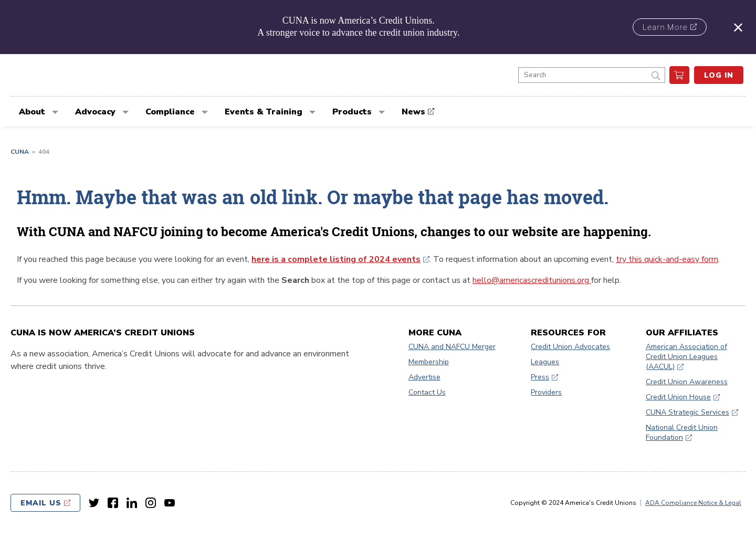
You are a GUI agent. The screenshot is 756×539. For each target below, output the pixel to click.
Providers (546, 392)
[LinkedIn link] (132, 503)
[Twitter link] (94, 503)
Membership (429, 362)
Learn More (665, 27)
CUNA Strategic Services (687, 412)
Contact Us (427, 392)
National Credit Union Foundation (682, 432)
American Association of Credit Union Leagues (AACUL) (686, 357)
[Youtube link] (170, 503)
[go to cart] (679, 75)
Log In (719, 75)
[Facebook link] (113, 503)
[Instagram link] (151, 503)
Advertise (424, 377)
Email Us (41, 503)
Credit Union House (678, 397)
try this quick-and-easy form (667, 259)
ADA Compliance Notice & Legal (693, 503)
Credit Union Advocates (570, 347)
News (413, 112)
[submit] (656, 75)
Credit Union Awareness (687, 382)
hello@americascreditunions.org (532, 280)
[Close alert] (738, 27)
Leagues (545, 362)
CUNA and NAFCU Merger (452, 347)
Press (540, 377)
